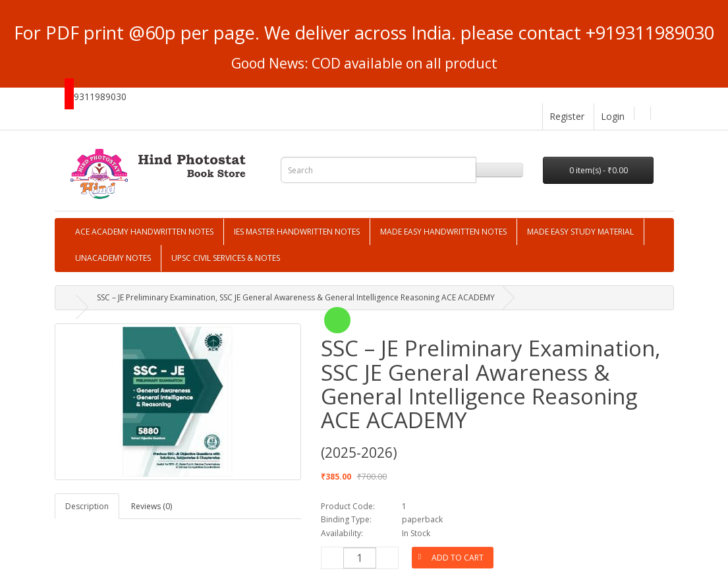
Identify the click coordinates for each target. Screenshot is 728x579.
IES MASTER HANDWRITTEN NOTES (297, 232)
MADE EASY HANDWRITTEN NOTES (443, 232)
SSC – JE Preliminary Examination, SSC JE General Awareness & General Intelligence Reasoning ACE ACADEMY (296, 297)
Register (567, 116)
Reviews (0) (152, 506)
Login (613, 116)
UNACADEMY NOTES (113, 258)
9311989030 (100, 96)
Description (87, 506)
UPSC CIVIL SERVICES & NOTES (226, 258)
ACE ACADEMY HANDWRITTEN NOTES (144, 232)
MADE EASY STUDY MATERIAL (580, 232)
